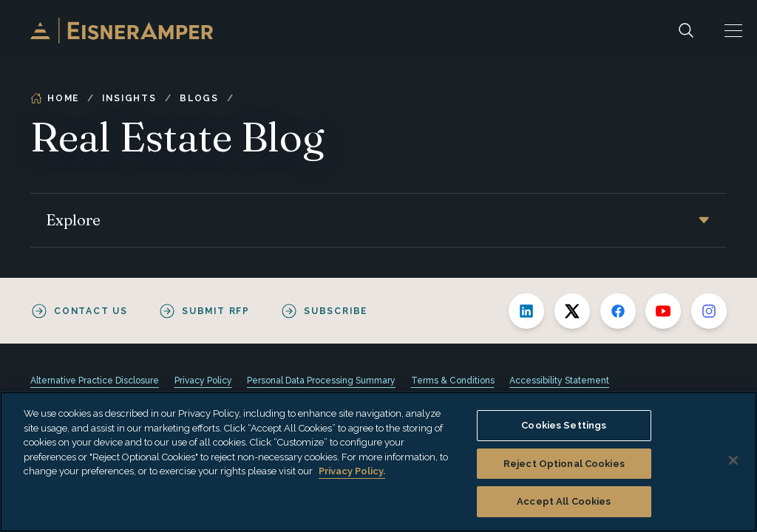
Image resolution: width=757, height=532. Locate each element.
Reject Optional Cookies (564, 464)
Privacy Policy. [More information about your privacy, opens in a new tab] (352, 471)
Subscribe (336, 311)
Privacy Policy (203, 381)
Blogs (199, 98)
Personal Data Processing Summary (321, 381)
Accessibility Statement (559, 381)
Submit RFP (216, 311)
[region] (378, 462)
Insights (129, 98)
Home (55, 98)
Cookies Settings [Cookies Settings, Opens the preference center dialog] (564, 425)
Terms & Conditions (453, 381)
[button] (733, 31)
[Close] (733, 460)
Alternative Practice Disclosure (95, 381)
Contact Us (91, 311)
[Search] (686, 31)
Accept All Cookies (564, 501)
